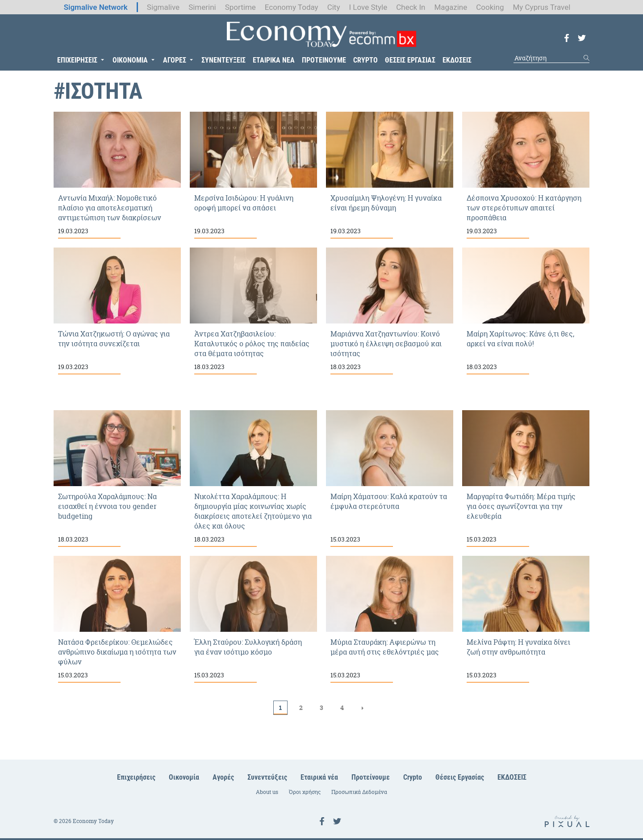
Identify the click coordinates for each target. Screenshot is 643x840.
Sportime (240, 7)
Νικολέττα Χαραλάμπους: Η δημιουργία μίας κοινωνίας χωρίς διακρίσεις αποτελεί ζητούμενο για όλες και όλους (253, 479)
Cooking (490, 7)
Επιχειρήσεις (136, 777)
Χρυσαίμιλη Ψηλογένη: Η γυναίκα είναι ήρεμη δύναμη (390, 175)
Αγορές (223, 777)
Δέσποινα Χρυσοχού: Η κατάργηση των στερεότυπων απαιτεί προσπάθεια (526, 175)
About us (267, 792)
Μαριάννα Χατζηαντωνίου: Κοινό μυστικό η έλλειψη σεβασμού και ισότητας (390, 311)
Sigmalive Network (96, 7)
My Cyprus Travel (541, 7)
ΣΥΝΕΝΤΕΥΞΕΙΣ (223, 60)
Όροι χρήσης (305, 792)
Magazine (451, 7)
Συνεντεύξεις (267, 777)
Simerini (202, 7)
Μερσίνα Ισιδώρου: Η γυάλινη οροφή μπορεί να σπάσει (253, 175)
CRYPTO (365, 60)
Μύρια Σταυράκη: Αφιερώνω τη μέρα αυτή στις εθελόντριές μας (390, 619)
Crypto (413, 777)
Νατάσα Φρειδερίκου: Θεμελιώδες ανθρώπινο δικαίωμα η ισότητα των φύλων (117, 619)
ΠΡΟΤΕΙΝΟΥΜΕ (324, 60)
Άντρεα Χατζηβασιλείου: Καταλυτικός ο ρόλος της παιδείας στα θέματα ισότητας (253, 311)
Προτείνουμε (371, 777)
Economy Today (292, 7)
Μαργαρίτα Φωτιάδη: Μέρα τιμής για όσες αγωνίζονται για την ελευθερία (526, 479)
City (334, 7)
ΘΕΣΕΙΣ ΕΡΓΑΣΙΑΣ (410, 60)
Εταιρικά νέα (319, 777)
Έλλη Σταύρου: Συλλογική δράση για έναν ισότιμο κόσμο (253, 619)
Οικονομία (184, 777)
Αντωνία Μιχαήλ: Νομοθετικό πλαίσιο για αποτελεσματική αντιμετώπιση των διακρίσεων (117, 175)
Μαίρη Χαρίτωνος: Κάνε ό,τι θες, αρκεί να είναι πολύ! (526, 311)
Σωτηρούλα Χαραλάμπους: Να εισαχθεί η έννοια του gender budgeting (117, 479)
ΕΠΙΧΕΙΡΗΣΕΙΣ (77, 60)
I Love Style (368, 7)
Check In (411, 7)
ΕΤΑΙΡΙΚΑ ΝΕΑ (274, 60)
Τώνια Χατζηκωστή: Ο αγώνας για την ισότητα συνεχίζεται (117, 311)
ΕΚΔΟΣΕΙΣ (457, 60)
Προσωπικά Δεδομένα (359, 792)
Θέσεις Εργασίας (460, 777)
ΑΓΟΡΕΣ (175, 60)
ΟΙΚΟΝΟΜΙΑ (130, 60)
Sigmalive (163, 7)
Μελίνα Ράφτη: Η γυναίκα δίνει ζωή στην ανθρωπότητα (526, 619)
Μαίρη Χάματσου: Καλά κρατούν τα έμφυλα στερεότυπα (390, 479)
